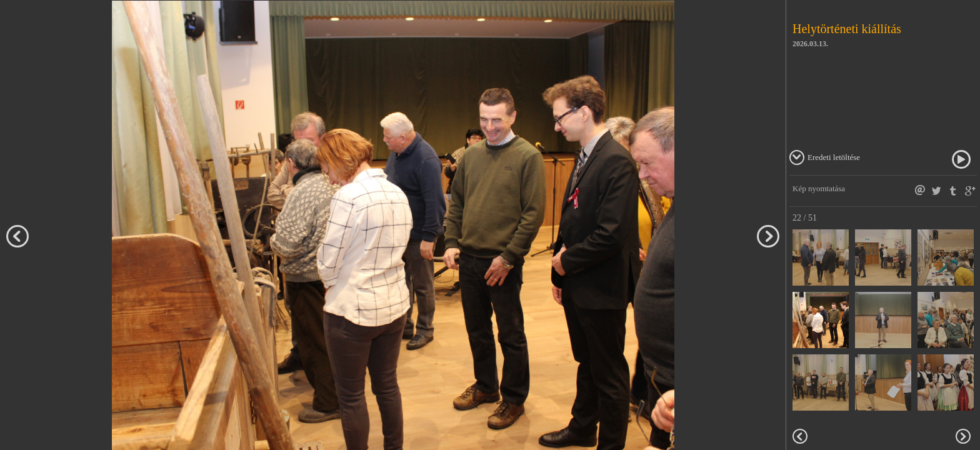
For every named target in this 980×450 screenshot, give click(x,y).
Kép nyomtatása (819, 188)
